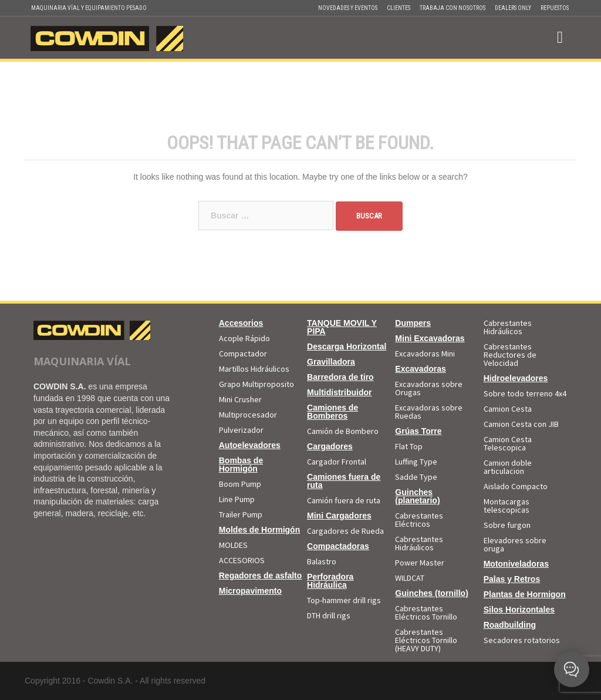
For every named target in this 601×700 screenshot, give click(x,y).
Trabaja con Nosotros (453, 8)
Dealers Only (513, 8)
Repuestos (555, 8)
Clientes (399, 8)
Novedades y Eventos (348, 8)
